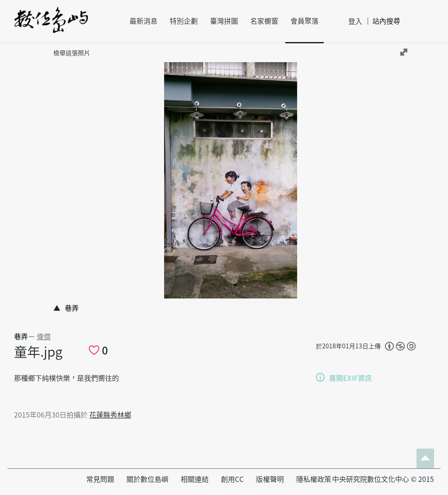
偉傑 (44, 337)
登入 (355, 21)
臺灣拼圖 (224, 21)
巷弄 (21, 337)
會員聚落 (304, 21)
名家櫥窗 (264, 21)
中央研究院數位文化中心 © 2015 (383, 479)
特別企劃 (184, 21)
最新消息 (143, 21)
